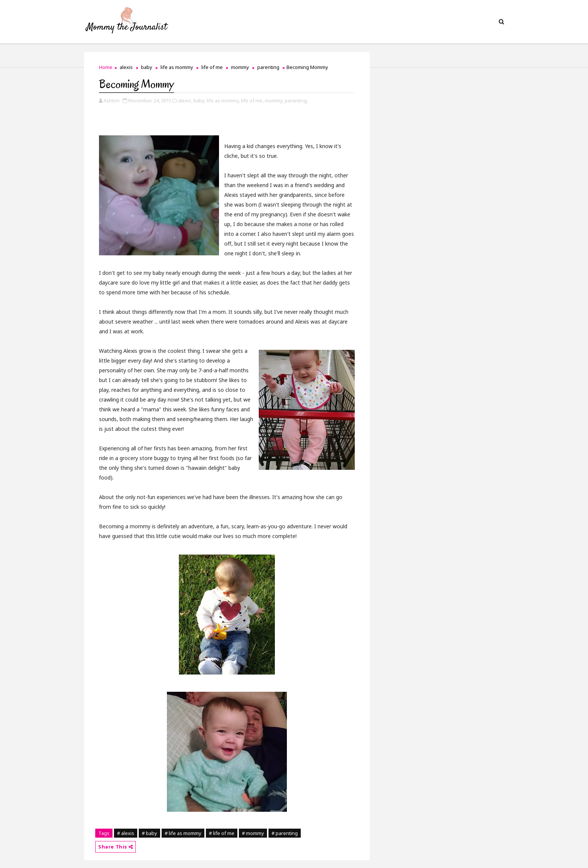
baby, (199, 100)
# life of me (222, 833)
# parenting (285, 833)
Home (106, 67)
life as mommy (177, 67)
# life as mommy (183, 833)
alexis (126, 67)
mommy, (274, 100)
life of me (212, 67)
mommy (240, 67)
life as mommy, (223, 100)
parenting (268, 67)
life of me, (252, 100)
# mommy (253, 833)
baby (147, 67)
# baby (149, 833)
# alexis (126, 833)
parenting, (296, 100)
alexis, (185, 100)
